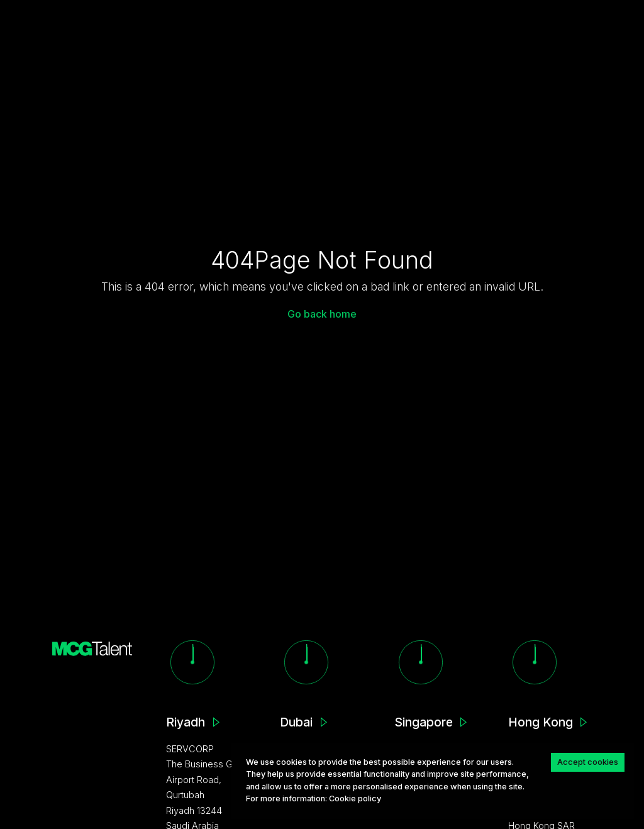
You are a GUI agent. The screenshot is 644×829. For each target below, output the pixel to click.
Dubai (296, 722)
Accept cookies (588, 762)
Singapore (424, 722)
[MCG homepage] (92, 648)
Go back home (322, 314)
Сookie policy (355, 798)
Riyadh (186, 722)
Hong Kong (541, 722)
